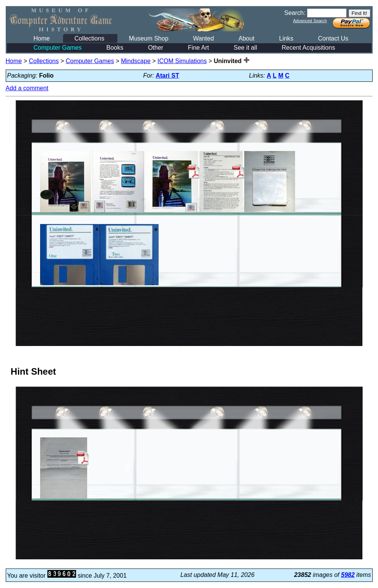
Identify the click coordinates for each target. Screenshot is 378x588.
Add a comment (27, 88)
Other (156, 48)
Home (42, 38)
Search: (295, 13)
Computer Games (58, 48)
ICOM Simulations (182, 61)
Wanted (204, 38)
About (247, 38)
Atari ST (167, 76)
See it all (245, 48)
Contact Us (333, 38)
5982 (348, 575)
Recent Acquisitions (308, 48)
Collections (89, 38)
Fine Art (199, 48)
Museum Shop (148, 38)
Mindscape (135, 61)
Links (286, 38)
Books (115, 48)
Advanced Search (310, 21)
